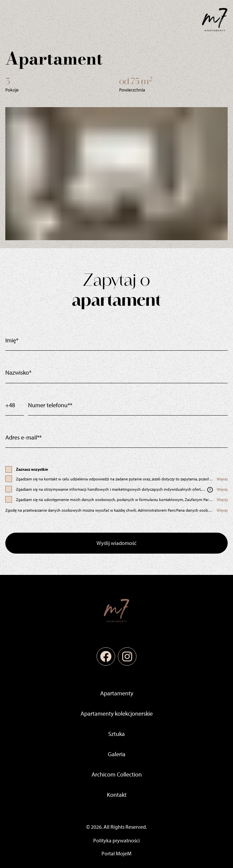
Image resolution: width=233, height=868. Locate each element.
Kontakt (117, 795)
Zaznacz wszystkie (32, 469)
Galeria (117, 754)
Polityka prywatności (116, 841)
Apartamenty (117, 693)
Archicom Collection (117, 775)
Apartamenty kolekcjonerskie (117, 714)
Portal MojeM (116, 854)
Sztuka (116, 734)
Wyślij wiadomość (116, 543)
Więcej (222, 479)
